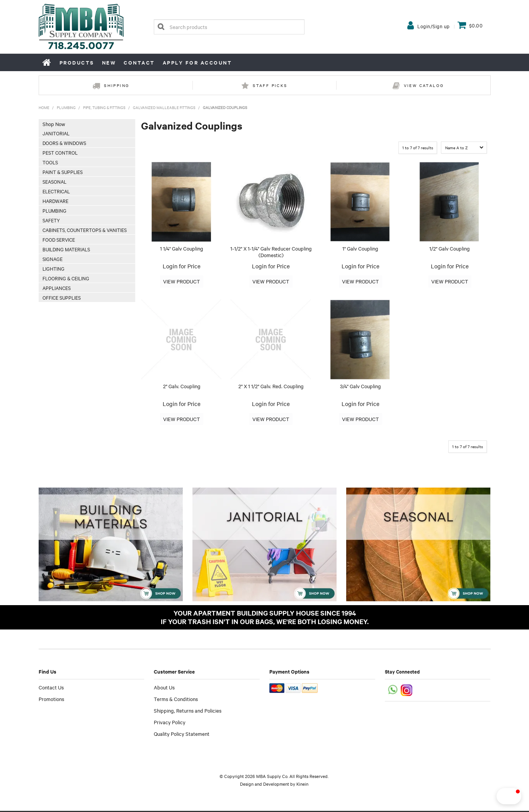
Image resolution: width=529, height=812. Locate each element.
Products (77, 62)
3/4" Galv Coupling (361, 387)
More (182, 282)
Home (47, 62)
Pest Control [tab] (60, 152)
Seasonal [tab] (54, 181)
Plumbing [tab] (54, 210)
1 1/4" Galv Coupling (182, 248)
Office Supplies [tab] (62, 297)
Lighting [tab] (54, 268)
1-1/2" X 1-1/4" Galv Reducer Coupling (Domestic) (271, 252)
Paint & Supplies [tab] (63, 172)
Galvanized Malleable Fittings (164, 107)
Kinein (302, 785)
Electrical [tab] (56, 191)
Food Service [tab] (59, 239)
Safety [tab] (51, 220)
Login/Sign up (434, 26)
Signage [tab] (53, 259)
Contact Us (51, 688)
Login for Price (182, 266)
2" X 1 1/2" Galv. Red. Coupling (271, 387)
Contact (139, 62)
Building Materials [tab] (66, 249)
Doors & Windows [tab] (64, 143)
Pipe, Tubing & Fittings (104, 107)
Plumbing (66, 107)
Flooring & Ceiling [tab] (66, 278)
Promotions (51, 700)
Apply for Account (197, 62)
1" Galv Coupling (360, 248)
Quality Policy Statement (182, 735)
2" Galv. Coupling (182, 387)
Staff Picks (270, 85)
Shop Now (54, 124)
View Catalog (424, 85)
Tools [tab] (50, 162)
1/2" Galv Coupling (450, 248)
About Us (164, 688)
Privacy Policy (170, 723)
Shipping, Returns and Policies (188, 711)
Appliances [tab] (57, 288)
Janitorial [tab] (56, 133)
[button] (496, 796)
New (109, 62)
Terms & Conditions (176, 700)
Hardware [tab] (55, 201)
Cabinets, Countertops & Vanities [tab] (85, 230)
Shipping (117, 85)
